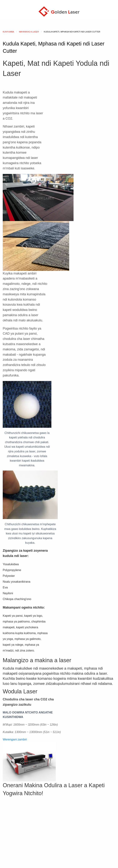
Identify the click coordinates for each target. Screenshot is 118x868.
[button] (15, 739)
